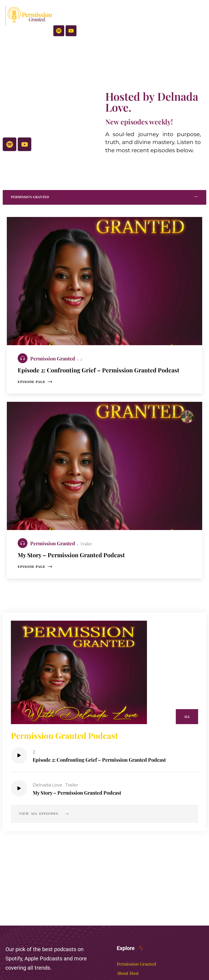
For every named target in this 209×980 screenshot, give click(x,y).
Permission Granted (53, 359)
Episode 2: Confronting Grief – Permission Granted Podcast (107, 776)
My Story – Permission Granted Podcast (82, 809)
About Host (128, 973)
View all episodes (44, 831)
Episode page (35, 395)
